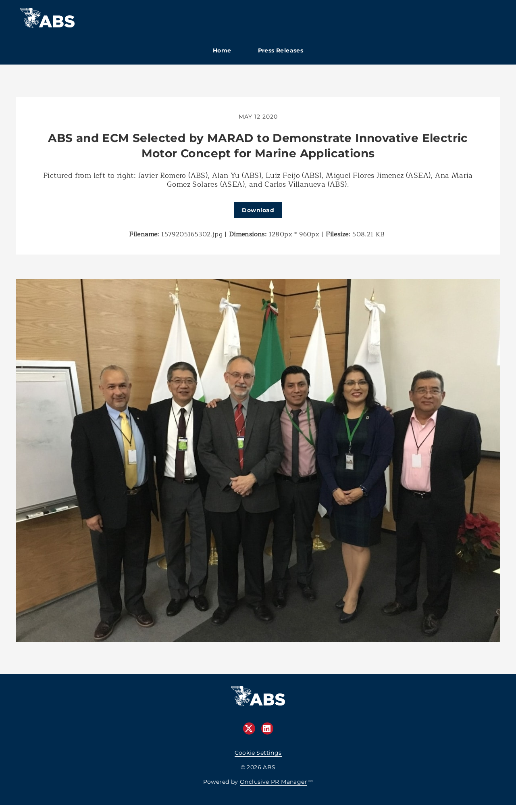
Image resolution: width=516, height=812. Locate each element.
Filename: (144, 234)
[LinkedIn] (267, 729)
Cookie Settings (258, 753)
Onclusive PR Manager (274, 782)
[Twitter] (249, 729)
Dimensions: (248, 234)
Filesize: (338, 234)
